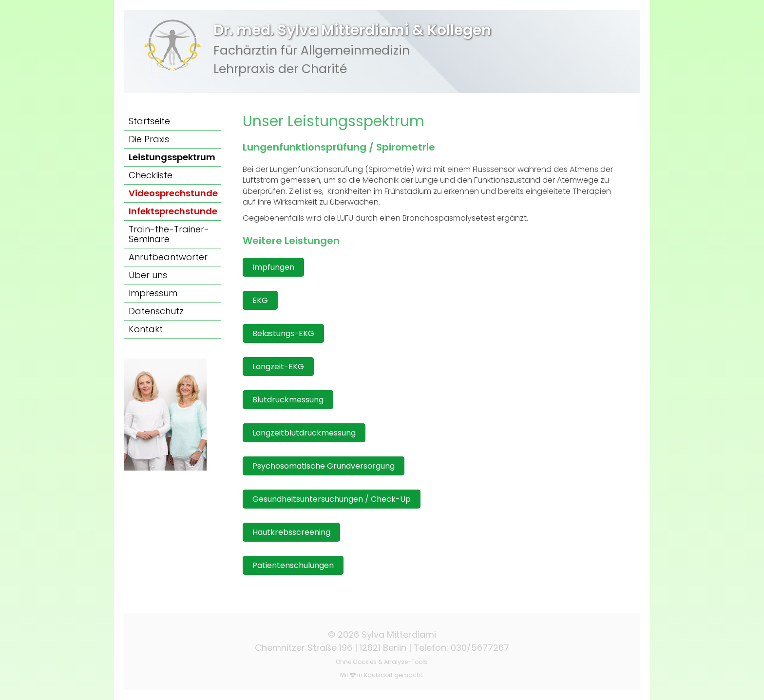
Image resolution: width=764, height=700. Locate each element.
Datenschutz (156, 311)
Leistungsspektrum (172, 157)
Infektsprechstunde (173, 211)
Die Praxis (149, 139)
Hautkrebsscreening (291, 532)
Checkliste (151, 175)
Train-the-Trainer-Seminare (169, 234)
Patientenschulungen (293, 565)
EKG (260, 300)
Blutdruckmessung (288, 400)
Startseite (149, 121)
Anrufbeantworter (168, 257)
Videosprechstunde (173, 193)
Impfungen (273, 267)
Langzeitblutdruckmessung (304, 433)
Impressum (153, 293)
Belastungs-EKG (283, 333)
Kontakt (146, 329)
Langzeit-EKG (278, 367)
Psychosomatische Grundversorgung (324, 466)
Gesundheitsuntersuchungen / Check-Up (332, 499)
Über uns (148, 275)
